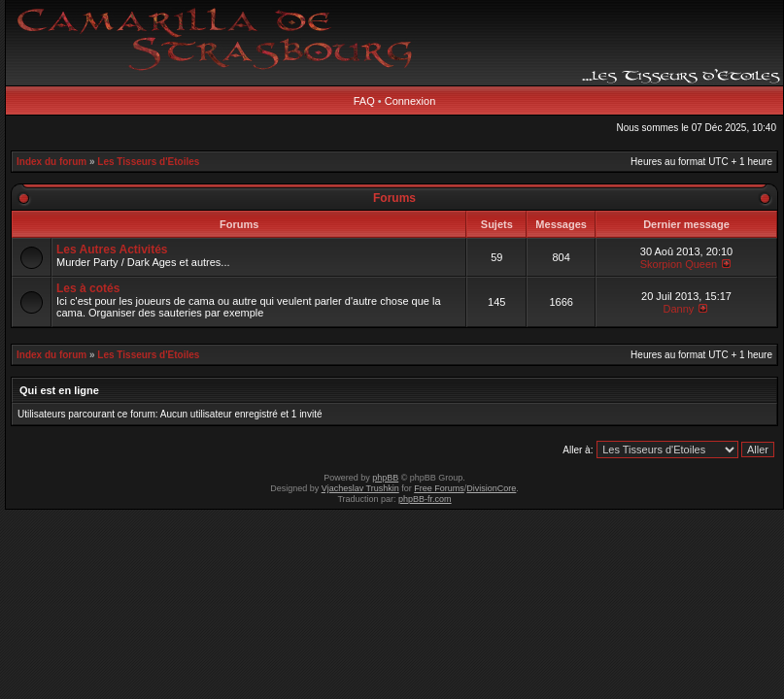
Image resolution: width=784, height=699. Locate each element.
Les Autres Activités (112, 250)
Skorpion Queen (679, 264)
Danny (679, 309)
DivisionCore (491, 488)
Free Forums (439, 488)
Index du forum (51, 162)
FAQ (364, 101)
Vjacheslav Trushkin (360, 488)
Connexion (410, 101)
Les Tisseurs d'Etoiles (148, 162)
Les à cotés (88, 288)
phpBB (385, 478)
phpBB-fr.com (425, 499)
